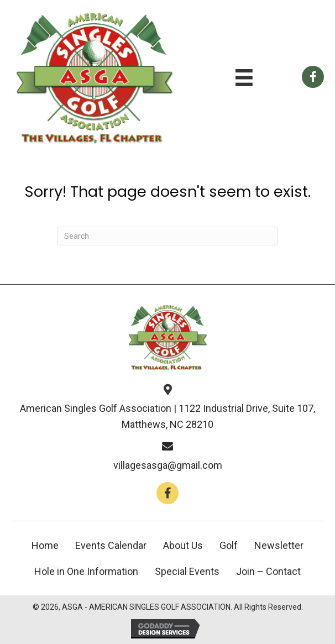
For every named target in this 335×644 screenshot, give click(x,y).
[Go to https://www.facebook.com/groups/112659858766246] (313, 77)
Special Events (187, 571)
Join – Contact (268, 571)
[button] (167, 493)
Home (45, 545)
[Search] (167, 236)
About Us (183, 545)
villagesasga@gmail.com (168, 465)
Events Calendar (111, 545)
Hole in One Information (86, 571)
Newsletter (279, 545)
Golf (229, 545)
